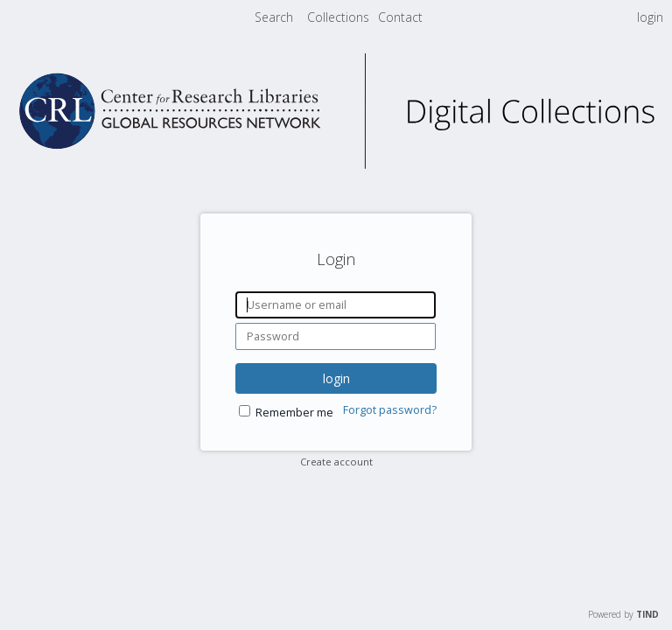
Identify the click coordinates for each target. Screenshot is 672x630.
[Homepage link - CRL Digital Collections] (336, 164)
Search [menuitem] (274, 17)
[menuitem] (340, 17)
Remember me (294, 413)
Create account (336, 462)
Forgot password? (390, 410)
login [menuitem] (650, 17)
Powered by (623, 614)
